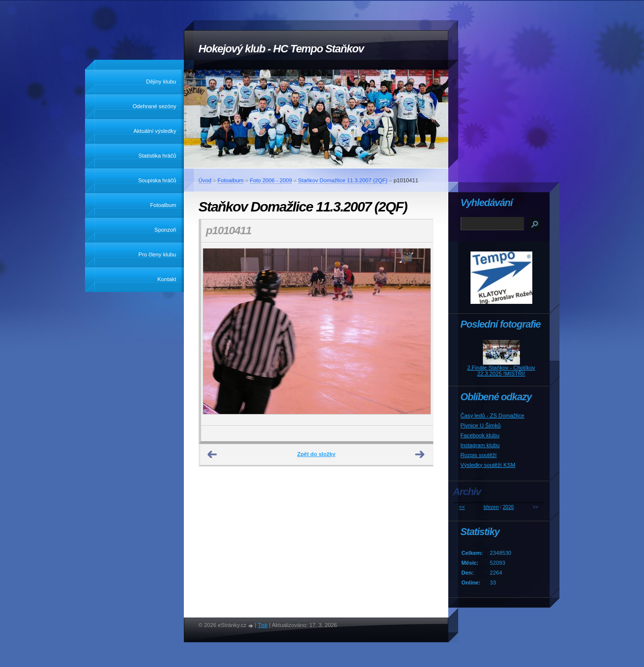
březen (491, 507)
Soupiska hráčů (157, 180)
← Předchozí (213, 455)
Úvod (205, 180)
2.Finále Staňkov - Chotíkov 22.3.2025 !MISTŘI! (501, 371)
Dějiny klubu (161, 82)
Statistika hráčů (157, 156)
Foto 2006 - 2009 (271, 180)
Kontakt (167, 279)
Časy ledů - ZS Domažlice (493, 416)
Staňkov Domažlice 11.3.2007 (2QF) (343, 180)
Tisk (262, 625)
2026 (508, 507)
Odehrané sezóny (154, 106)
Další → (420, 455)
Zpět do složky (316, 454)
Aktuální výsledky (155, 131)
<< (462, 507)
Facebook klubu (480, 435)
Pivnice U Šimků (481, 425)
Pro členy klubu (157, 254)
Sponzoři (165, 230)
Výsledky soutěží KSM (488, 465)
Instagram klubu (480, 445)
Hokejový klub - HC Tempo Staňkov (281, 49)
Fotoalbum (163, 205)
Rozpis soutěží (479, 455)
